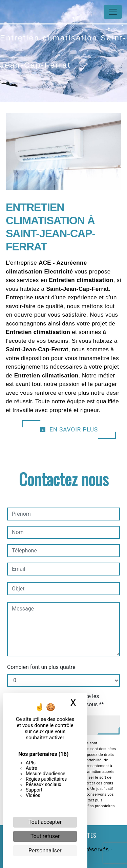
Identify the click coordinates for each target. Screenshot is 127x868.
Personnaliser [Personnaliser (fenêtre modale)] (45, 851)
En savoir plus (69, 429)
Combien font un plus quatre (41, 667)
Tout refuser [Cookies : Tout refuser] (45, 836)
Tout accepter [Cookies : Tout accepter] (45, 822)
